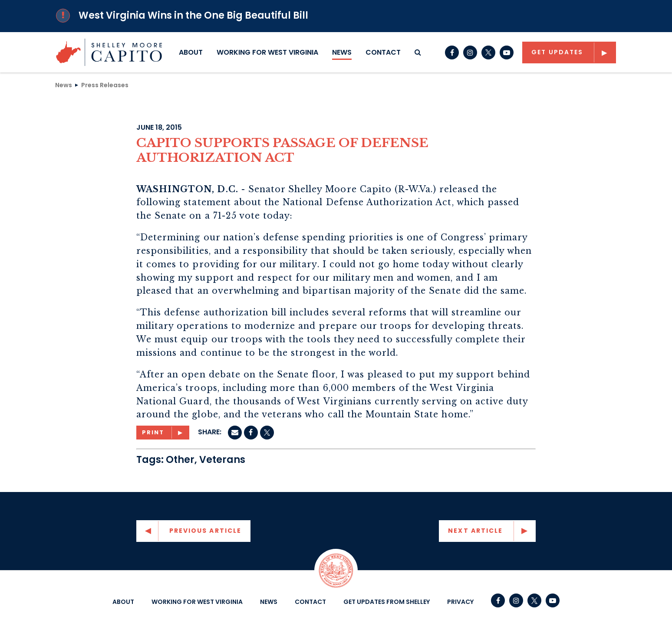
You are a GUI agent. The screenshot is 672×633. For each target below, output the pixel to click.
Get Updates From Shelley (387, 602)
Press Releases (105, 85)
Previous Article (206, 531)
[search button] (418, 52)
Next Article (475, 531)
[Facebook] (251, 433)
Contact (383, 52)
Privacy (460, 602)
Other (180, 460)
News (342, 52)
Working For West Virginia (267, 52)
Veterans (222, 460)
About (191, 52)
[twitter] (267, 433)
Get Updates (557, 52)
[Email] (235, 433)
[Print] (163, 433)
